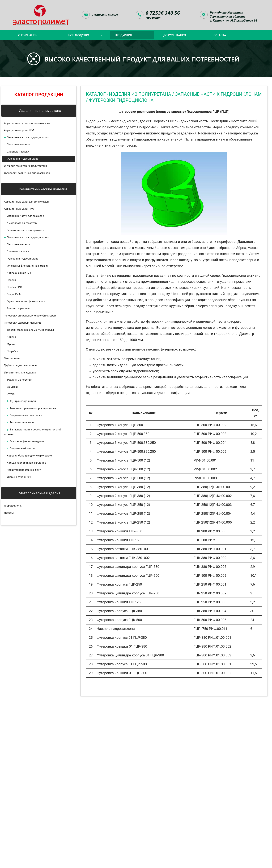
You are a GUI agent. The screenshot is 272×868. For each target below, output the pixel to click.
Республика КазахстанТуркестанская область (234, 16)
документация (175, 35)
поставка (219, 35)
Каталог (96, 94)
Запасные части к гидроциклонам (218, 94)
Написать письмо (105, 15)
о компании (28, 35)
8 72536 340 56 (163, 13)
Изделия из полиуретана (140, 94)
